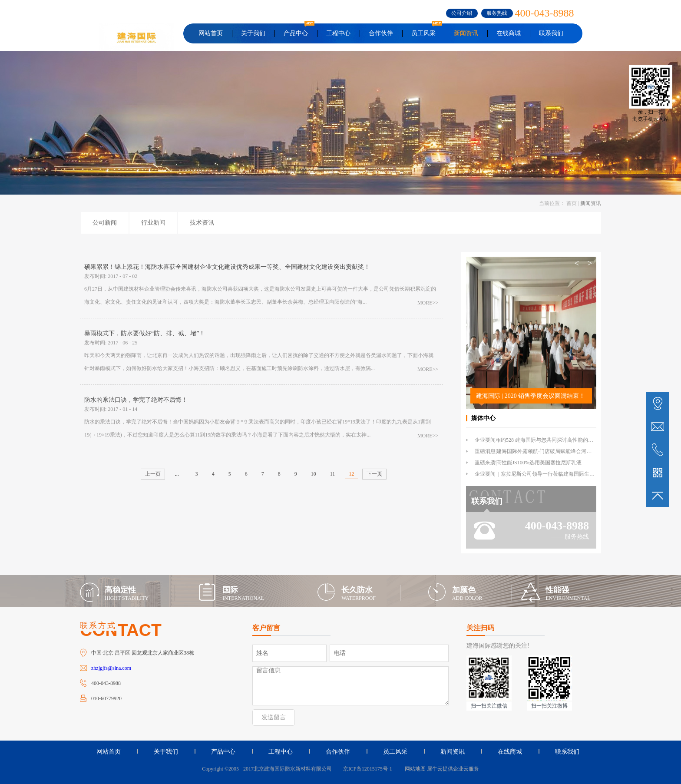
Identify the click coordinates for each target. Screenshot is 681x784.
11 (333, 474)
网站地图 (414, 769)
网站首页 (211, 33)
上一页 (153, 474)
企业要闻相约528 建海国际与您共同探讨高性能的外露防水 (542, 440)
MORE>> (428, 303)
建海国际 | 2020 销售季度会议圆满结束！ (531, 396)
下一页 (374, 474)
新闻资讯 (591, 203)
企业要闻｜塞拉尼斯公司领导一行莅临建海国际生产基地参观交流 (550, 474)
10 (314, 474)
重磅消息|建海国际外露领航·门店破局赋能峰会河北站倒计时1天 (547, 451)
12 (351, 474)
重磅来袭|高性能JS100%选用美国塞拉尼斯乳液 (528, 463)
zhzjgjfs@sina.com (111, 668)
